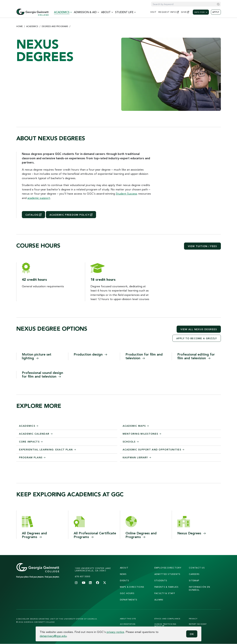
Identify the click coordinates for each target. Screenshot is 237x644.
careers (194, 574)
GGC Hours (127, 593)
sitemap (194, 581)
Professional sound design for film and (42, 374)
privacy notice (115, 632)
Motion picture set (37, 356)
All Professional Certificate (95, 535)
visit (153, 12)
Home (20, 26)
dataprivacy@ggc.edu (53, 636)
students (161, 581)
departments (129, 600)
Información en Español (199, 588)
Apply (216, 12)
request (169, 12)
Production (90, 354)
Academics (32, 26)
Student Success (127, 194)
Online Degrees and (141, 535)
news (123, 574)
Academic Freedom (71, 215)
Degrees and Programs (55, 26)
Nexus (192, 533)
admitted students (167, 574)
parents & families (166, 587)
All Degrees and (34, 535)
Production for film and (144, 356)
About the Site (128, 619)
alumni (159, 600)
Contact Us (197, 568)
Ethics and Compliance (167, 619)
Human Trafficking (165, 625)
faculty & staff (165, 593)
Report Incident (198, 624)
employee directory (168, 568)
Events (125, 581)
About (124, 568)
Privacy (193, 619)
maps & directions (132, 587)
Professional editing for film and (196, 356)
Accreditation (128, 624)
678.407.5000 (83, 576)
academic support (39, 198)
